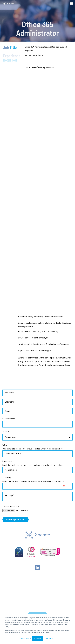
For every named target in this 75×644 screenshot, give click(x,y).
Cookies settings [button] (25, 638)
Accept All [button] (37, 638)
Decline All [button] (50, 638)
